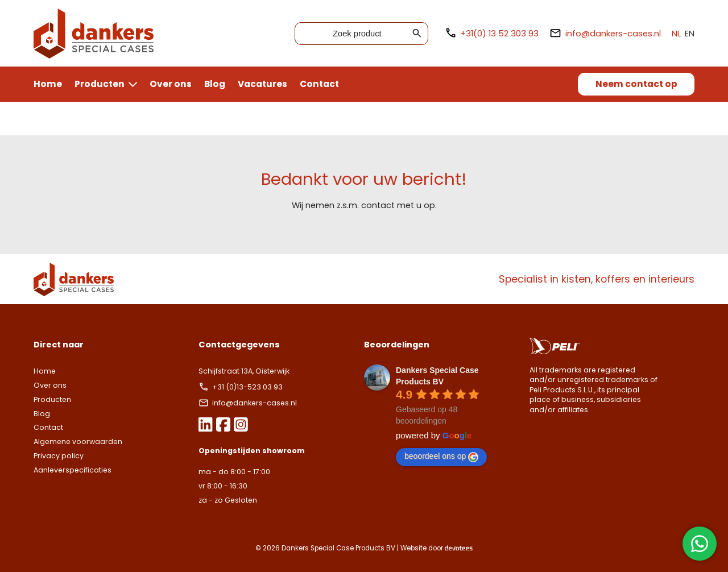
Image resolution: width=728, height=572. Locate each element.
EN (690, 34)
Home (48, 84)
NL (676, 34)
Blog (215, 84)
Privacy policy (59, 456)
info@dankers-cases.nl (605, 34)
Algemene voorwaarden (78, 442)
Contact (319, 84)
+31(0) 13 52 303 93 (492, 34)
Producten (100, 84)
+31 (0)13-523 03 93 (241, 387)
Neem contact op (636, 84)
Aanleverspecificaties (73, 470)
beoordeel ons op (441, 457)
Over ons (171, 84)
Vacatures (262, 84)
